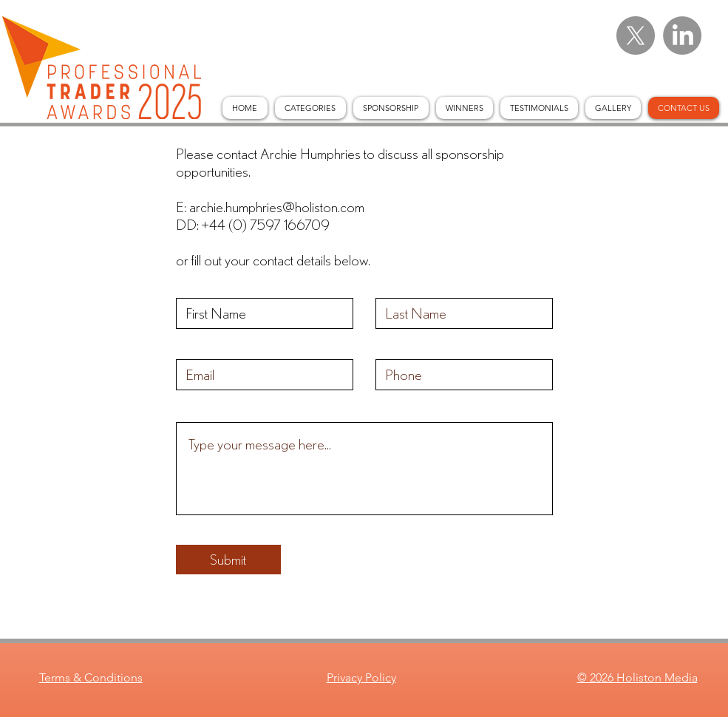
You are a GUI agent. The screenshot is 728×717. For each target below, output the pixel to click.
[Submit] (228, 560)
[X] (636, 35)
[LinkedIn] (682, 35)
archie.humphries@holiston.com (277, 207)
